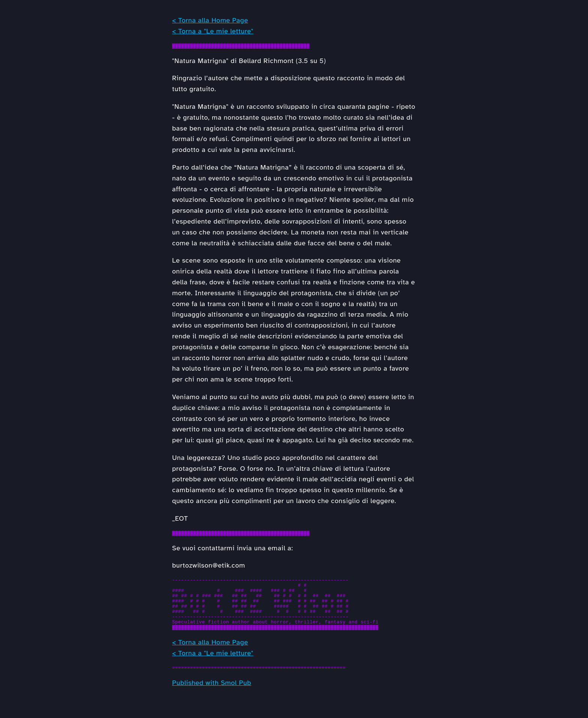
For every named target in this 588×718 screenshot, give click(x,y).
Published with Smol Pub (212, 697)
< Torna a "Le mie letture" (213, 31)
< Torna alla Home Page (210, 20)
